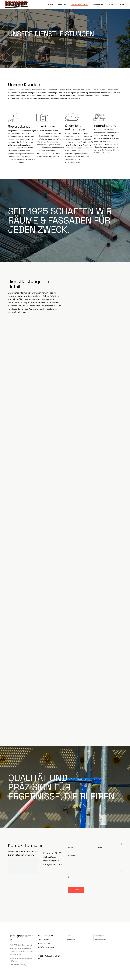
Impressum (100, 936)
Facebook (71, 940)
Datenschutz (101, 940)
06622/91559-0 (51, 861)
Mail (68, 936)
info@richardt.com (53, 864)
